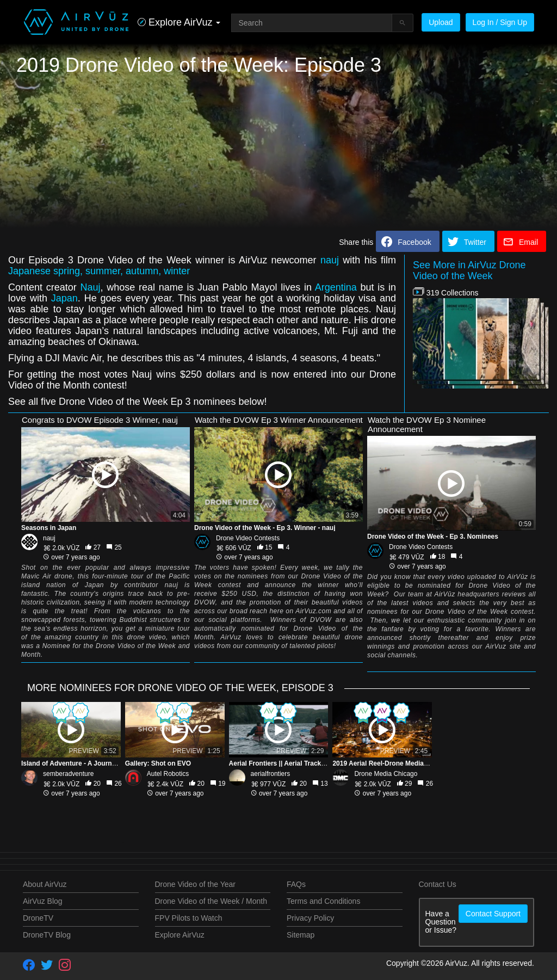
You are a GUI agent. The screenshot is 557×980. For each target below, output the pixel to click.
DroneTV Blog (47, 935)
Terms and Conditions (323, 901)
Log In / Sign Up (500, 22)
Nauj (90, 287)
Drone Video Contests (248, 538)
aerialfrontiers (271, 774)
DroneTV (38, 918)
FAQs (296, 884)
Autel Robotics (168, 774)
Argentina (336, 287)
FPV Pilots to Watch (189, 918)
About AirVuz (45, 884)
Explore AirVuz (180, 935)
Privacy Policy (310, 918)
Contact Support (493, 914)
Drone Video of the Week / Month (211, 901)
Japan (64, 298)
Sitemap (301, 935)
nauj (330, 260)
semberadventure (68, 774)
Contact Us (438, 884)
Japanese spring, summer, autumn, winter (99, 271)
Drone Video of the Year (195, 884)
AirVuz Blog (43, 901)
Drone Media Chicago (386, 774)
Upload (441, 22)
